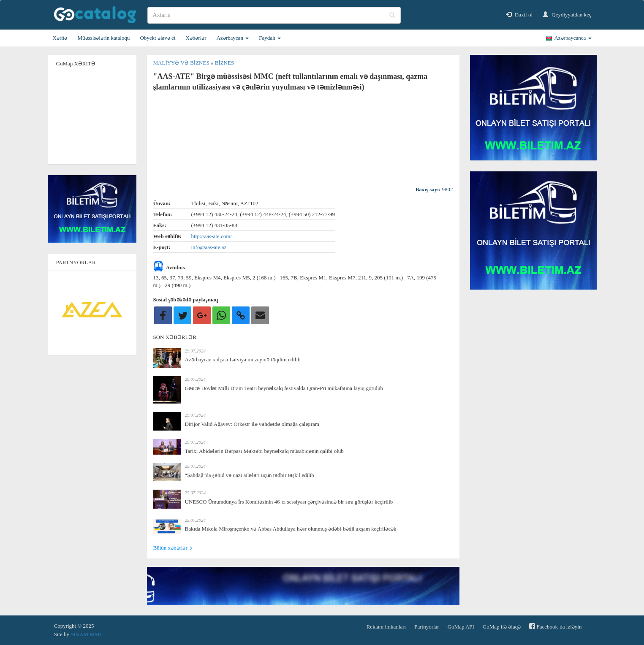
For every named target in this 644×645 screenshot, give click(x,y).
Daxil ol (519, 15)
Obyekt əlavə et (158, 38)
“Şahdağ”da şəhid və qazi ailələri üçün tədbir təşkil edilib (250, 475)
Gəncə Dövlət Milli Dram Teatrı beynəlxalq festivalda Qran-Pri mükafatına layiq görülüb (284, 388)
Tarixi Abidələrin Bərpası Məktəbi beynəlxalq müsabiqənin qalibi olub (264, 451)
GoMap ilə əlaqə (502, 627)
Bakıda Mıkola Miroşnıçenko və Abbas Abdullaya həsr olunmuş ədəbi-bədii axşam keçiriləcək (291, 529)
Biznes (225, 63)
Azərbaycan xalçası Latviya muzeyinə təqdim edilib (243, 359)
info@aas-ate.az (209, 247)
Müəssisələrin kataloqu (103, 38)
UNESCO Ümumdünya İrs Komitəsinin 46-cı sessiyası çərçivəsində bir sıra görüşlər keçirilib (289, 502)
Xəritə (60, 38)
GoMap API (461, 627)
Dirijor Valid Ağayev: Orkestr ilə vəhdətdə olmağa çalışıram (252, 424)
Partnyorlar (427, 627)
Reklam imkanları (386, 627)
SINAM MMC (87, 634)
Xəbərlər (196, 38)
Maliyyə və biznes (182, 63)
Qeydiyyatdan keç (567, 15)
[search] (274, 15)
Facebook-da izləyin (555, 626)
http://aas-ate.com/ (212, 236)
